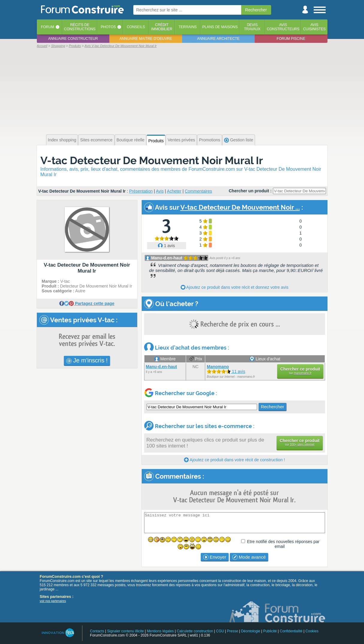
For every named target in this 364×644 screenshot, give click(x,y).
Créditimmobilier (162, 27)
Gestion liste (239, 140)
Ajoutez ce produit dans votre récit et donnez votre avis (235, 287)
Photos (108, 27)
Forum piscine (291, 39)
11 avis (226, 371)
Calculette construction (195, 631)
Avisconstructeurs (283, 27)
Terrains (188, 27)
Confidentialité (291, 631)
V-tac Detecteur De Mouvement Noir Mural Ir (152, 160)
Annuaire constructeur (73, 39)
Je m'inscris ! (87, 360)
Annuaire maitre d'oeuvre (146, 39)
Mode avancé (249, 557)
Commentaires (198, 191)
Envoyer (215, 557)
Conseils (136, 27)
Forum (48, 27)
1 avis (166, 246)
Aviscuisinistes (314, 27)
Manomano (218, 367)
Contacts (97, 631)
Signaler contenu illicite (125, 631)
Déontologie (251, 631)
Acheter (174, 191)
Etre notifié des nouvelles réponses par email (283, 544)
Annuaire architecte (218, 39)
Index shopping (62, 140)
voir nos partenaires (53, 601)
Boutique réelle (130, 140)
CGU (220, 631)
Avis (160, 191)
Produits (156, 141)
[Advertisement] (182, 90)
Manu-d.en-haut (167, 258)
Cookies (312, 631)
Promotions (210, 140)
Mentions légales (160, 631)
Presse (233, 631)
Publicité (270, 631)
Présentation (141, 191)
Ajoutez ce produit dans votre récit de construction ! (234, 460)
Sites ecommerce (96, 140)
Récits (80, 27)
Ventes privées (181, 140)
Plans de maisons (220, 27)
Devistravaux (252, 27)
